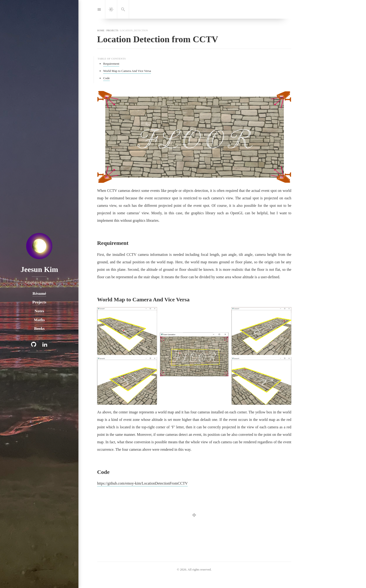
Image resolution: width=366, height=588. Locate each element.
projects (112, 30)
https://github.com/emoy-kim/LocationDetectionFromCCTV (142, 483)
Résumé (39, 294)
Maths (39, 320)
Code (106, 78)
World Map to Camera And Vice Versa (127, 71)
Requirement (111, 64)
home (101, 30)
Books (39, 329)
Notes (39, 311)
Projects (39, 302)
